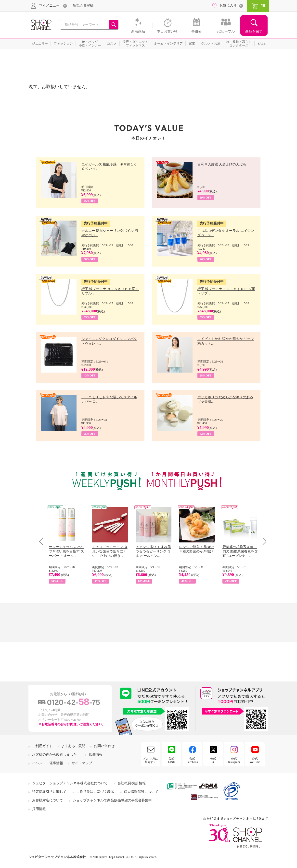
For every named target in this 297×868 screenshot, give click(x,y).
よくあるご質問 (73, 746)
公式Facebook (192, 760)
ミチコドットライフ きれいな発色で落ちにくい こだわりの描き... (110, 551)
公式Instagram (234, 760)
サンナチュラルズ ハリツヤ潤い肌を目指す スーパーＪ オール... (66, 551)
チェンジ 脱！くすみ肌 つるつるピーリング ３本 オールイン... (153, 551)
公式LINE (171, 760)
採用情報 (39, 809)
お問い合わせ (104, 746)
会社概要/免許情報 (132, 783)
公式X (213, 760)
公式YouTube (255, 760)
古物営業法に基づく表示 (95, 792)
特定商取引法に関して (49, 792)
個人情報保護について (141, 792)
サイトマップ (82, 763)
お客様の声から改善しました (54, 755)
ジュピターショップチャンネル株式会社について (70, 783)
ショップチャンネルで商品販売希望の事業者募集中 (112, 800)
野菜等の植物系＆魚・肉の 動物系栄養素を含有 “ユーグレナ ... (240, 551)
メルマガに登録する (151, 760)
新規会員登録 (83, 6)
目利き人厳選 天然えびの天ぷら (222, 164)
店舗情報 (96, 755)
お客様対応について (48, 800)
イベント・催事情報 (48, 763)
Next (263, 541)
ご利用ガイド (42, 746)
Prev (43, 541)
